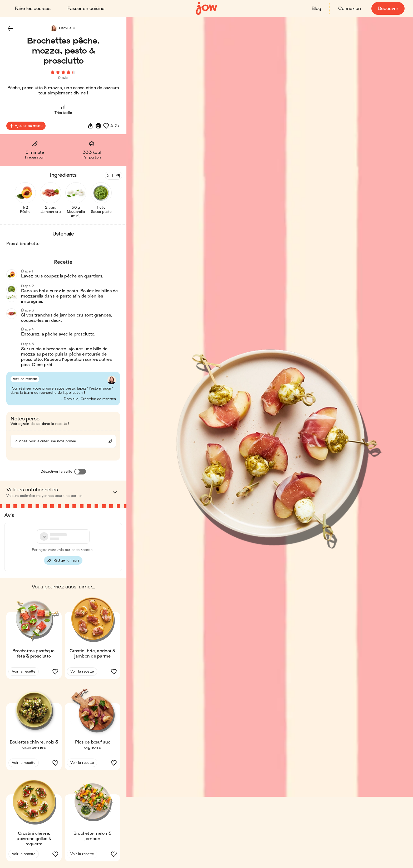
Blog (316, 9)
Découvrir (388, 9)
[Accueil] (206, 9)
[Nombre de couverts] (113, 176)
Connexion (350, 9)
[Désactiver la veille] (80, 472)
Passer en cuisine (86, 9)
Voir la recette (24, 672)
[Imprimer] (98, 126)
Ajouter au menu (26, 126)
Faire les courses (33, 9)
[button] (11, 28)
